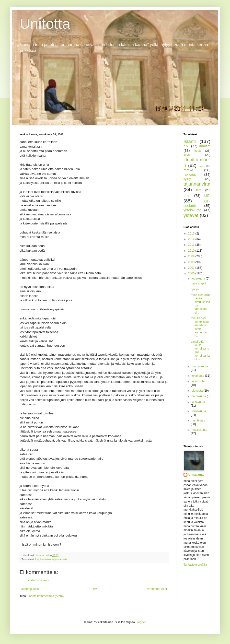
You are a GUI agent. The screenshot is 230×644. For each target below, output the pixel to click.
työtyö (195, 289)
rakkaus (190, 175)
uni (207, 195)
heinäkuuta (199, 396)
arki (186, 146)
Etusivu (94, 589)
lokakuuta (198, 376)
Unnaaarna (196, 475)
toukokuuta (199, 411)
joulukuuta (199, 279)
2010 (192, 251)
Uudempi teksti (30, 589)
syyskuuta (198, 381)
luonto (202, 166)
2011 (192, 245)
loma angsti (198, 283)
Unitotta (45, 24)
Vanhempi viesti (157, 589)
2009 (192, 256)
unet (187, 196)
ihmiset (205, 146)
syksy (187, 179)
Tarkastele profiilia (195, 565)
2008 (192, 262)
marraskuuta (200, 366)
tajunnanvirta (60, 559)
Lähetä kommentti (37, 580)
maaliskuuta (199, 430)
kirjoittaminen (43, 559)
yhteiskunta (192, 210)
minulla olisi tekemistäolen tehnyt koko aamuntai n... (200, 327)
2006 (192, 273)
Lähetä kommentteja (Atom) (46, 596)
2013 (192, 234)
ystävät (191, 215)
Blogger (141, 622)
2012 (192, 239)
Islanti (190, 141)
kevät (187, 155)
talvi (199, 190)
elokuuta (198, 391)
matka (188, 170)
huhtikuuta (198, 421)
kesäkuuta (198, 402)
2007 (192, 268)
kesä (198, 151)
